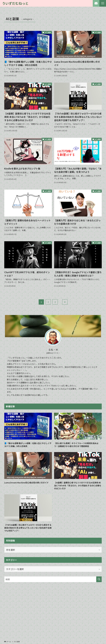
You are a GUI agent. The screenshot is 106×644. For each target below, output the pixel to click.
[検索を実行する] (99, 579)
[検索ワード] (53, 579)
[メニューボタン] (103, 3)
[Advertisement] (53, 606)
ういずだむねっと (15, 3)
